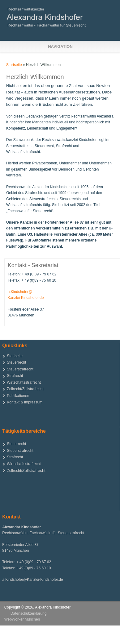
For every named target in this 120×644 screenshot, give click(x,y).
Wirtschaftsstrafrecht (24, 382)
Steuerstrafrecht (20, 369)
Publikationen (18, 396)
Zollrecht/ (26, 471)
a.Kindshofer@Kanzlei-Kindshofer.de (32, 580)
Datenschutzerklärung (29, 613)
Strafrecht (15, 376)
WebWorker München (22, 619)
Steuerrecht (16, 362)
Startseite (14, 65)
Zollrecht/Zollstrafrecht (25, 389)
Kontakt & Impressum (25, 402)
